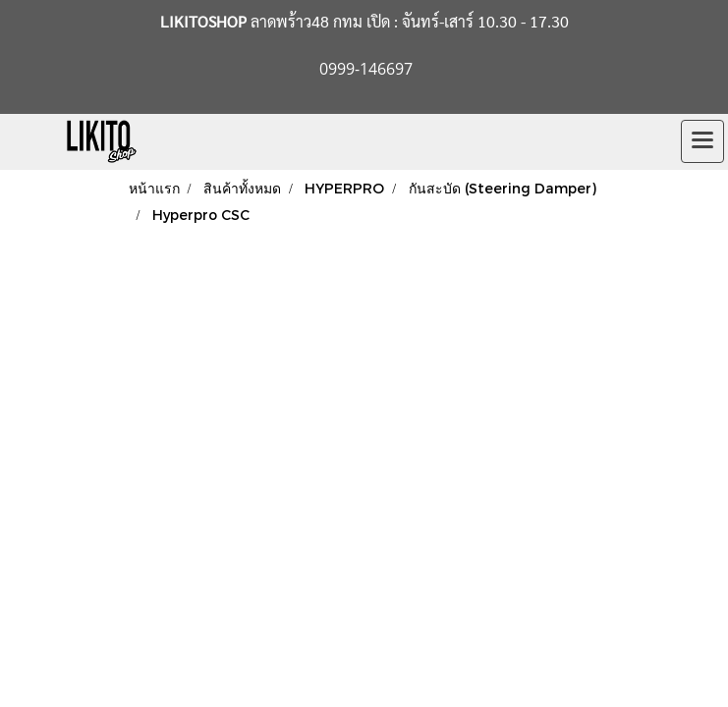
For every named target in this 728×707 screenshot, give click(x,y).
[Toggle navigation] (702, 141)
